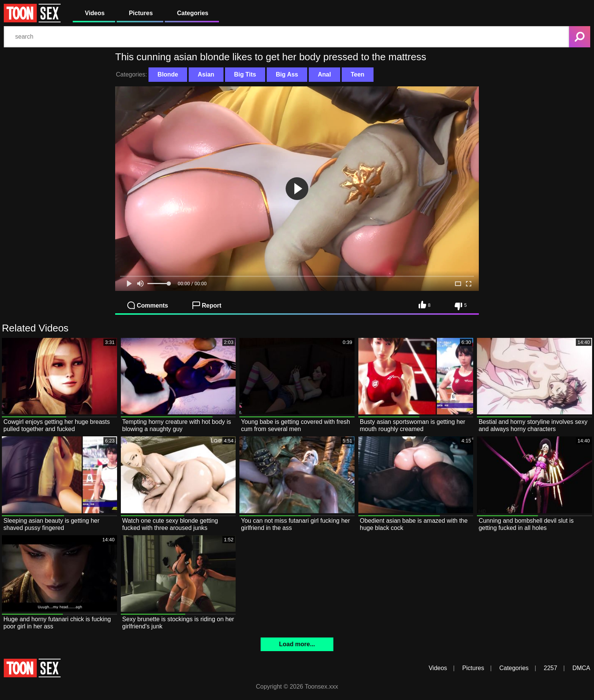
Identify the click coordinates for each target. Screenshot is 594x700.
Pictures (141, 13)
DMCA (581, 668)
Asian (206, 74)
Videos (95, 13)
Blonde (168, 74)
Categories (193, 13)
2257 (550, 668)
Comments (148, 305)
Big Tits (245, 74)
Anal (324, 74)
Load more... (297, 644)
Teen (358, 74)
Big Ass (287, 74)
